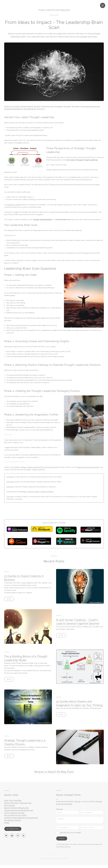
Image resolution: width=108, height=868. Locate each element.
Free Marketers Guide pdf (12, 820)
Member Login (14, 829)
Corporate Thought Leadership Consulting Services (21, 818)
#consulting (16, 106)
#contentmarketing (27, 106)
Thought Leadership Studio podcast (88, 467)
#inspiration (67, 106)
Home (6, 800)
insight (16, 212)
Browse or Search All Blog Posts (54, 772)
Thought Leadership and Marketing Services (19, 810)
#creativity (37, 106)
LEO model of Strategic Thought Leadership (82, 160)
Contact (7, 823)
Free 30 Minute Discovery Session (15, 815)
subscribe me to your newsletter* (71, 833)
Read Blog (18, 800)
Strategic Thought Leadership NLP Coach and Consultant (39, 467)
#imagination (59, 106)
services (78, 801)
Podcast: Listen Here (11, 803)
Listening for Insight (13, 205)
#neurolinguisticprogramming (90, 106)
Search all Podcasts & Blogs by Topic (16, 808)
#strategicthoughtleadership (13, 109)
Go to (9, 599)
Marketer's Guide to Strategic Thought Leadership (37, 492)
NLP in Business (10, 805)
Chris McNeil (15, 467)
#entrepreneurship (47, 106)
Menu (103, 5)
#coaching (8, 106)
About (11, 800)
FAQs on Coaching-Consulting (14, 813)
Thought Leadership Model (42, 220)
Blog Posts (65, 10)
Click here (10, 477)
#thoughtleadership (30, 109)
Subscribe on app (26, 803)
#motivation (76, 106)
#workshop (41, 109)
